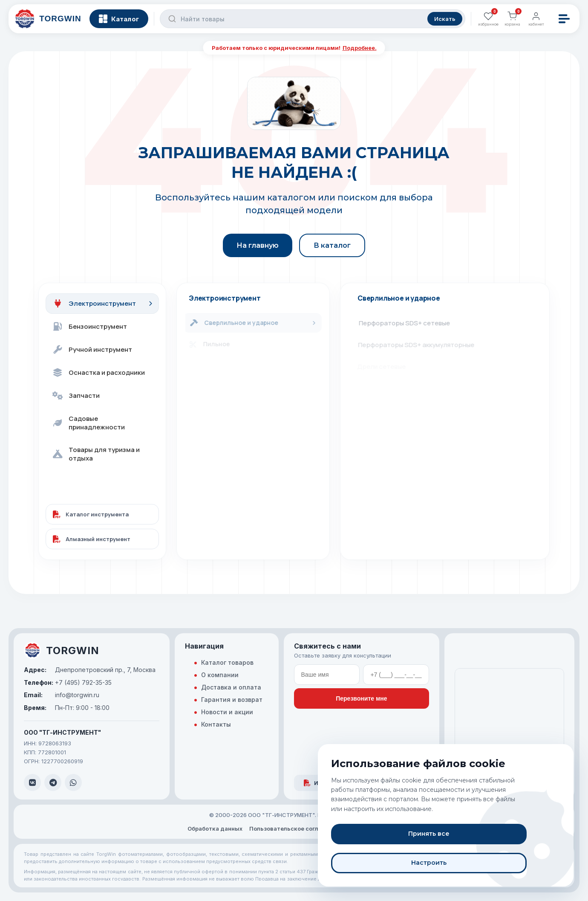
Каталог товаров (227, 662)
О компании (220, 675)
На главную (258, 245)
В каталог (332, 245)
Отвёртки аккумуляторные (403, 410)
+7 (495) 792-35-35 (68, 683)
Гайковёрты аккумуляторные (406, 432)
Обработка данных (215, 829)
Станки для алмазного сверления (414, 453)
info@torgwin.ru (62, 695)
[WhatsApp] (73, 782)
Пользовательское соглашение (295, 829)
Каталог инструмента (91, 514)
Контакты (216, 724)
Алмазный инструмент (92, 539)
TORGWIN (62, 650)
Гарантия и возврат (232, 700)
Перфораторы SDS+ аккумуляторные (419, 345)
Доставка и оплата (231, 687)
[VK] (32, 782)
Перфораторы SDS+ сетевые (407, 323)
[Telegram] (53, 782)
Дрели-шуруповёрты (394, 388)
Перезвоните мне (361, 698)
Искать (444, 21)
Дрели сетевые (386, 366)
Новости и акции (227, 712)
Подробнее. (360, 48)
